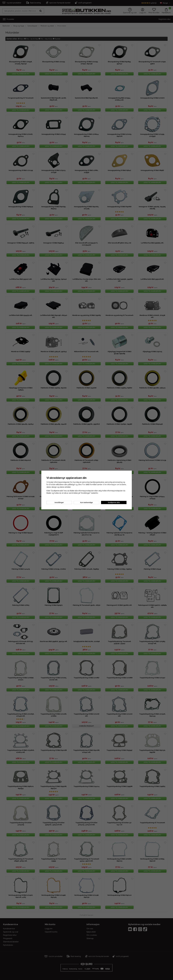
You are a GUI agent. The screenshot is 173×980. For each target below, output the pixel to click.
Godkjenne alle (114, 502)
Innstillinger (59, 502)
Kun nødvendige (86, 502)
